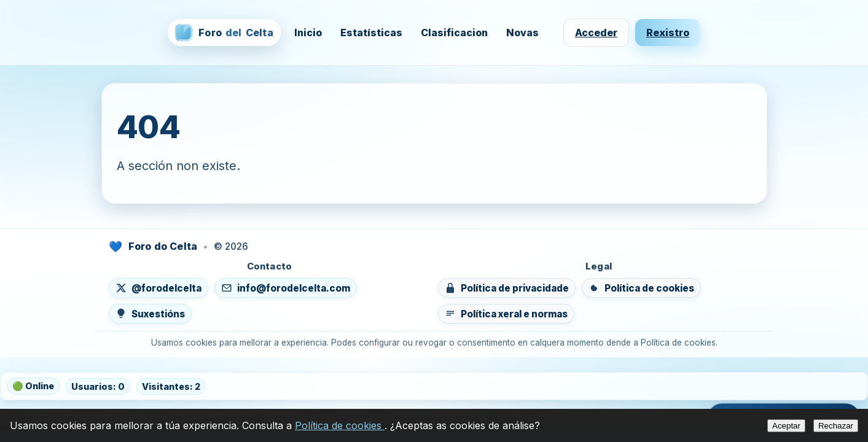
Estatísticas (371, 33)
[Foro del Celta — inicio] (224, 33)
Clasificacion (454, 33)
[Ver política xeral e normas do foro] (506, 314)
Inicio (308, 33)
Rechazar (836, 426)
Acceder (596, 33)
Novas (522, 33)
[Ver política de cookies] (641, 288)
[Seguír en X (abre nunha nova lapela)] (158, 288)
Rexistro (668, 33)
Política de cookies (340, 425)
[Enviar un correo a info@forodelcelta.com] (286, 288)
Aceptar (786, 426)
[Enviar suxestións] (150, 314)
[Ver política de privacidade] (507, 288)
